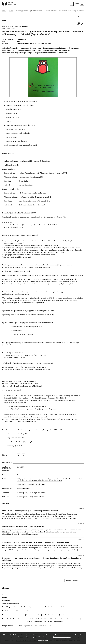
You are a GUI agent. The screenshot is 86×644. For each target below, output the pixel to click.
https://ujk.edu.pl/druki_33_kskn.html (31, 484)
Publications (7, 611)
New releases (31, 611)
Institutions (42, 626)
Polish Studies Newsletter (11, 619)
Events (11, 11)
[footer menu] (4, 594)
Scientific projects (9, 607)
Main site (3, 11)
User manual (48, 622)
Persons (51, 626)
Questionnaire (59, 622)
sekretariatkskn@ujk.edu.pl (14, 227)
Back (80, 17)
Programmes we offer (33, 615)
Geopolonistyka (8, 626)
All (21, 607)
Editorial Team (54, 619)
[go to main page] (10, 4)
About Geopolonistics (25, 626)
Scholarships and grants (50, 615)
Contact (29, 622)
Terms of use (38, 622)
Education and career (10, 615)
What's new (6, 601)
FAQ (80, 619)
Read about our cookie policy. (62, 637)
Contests (63, 607)
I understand (43, 641)
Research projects (30, 607)
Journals (22, 611)
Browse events (72, 581)
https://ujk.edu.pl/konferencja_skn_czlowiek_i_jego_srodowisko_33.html (32, 409)
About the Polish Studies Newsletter (37, 619)
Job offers (62, 615)
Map (35, 626)
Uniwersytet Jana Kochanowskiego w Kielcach (34, 43)
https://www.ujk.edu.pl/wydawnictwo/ (17, 400)
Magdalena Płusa (23, 489)
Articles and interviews (11, 604)
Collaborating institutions (69, 619)
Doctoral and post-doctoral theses (48, 607)
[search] (72, 4)
